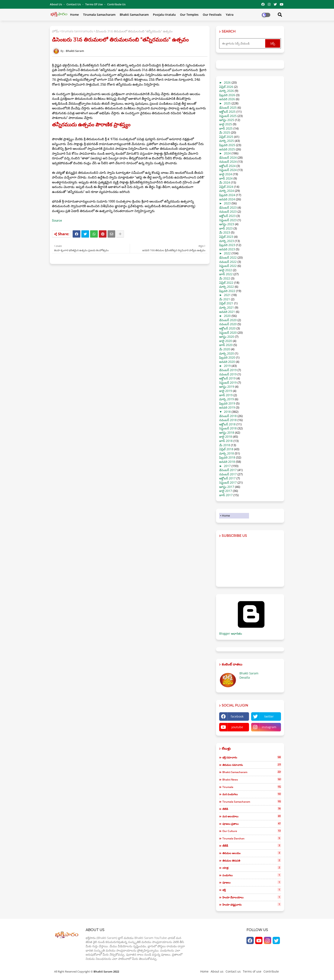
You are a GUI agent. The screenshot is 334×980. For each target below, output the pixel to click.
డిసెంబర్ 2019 (228, 370)
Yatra (230, 15)
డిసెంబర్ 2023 (228, 207)
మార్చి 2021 (227, 307)
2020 (227, 316)
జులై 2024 (226, 174)
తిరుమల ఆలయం (252, 853)
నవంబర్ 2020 (228, 324)
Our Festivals (212, 15)
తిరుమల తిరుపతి (252, 860)
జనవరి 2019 (227, 407)
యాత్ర (252, 868)
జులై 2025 (226, 124)
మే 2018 (225, 445)
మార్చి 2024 (227, 191)
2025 (227, 103)
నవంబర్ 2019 (228, 374)
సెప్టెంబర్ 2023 (228, 220)
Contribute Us (116, 4)
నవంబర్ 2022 (228, 262)
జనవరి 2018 (227, 462)
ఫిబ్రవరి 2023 (227, 245)
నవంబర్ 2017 (228, 474)
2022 (227, 253)
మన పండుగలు (252, 794)
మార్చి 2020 (227, 353)
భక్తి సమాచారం (252, 757)
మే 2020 (225, 349)
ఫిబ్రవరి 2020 (227, 357)
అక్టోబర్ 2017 (227, 478)
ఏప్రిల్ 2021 (226, 303)
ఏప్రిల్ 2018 (226, 449)
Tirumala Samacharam (99, 15)
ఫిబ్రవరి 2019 (227, 403)
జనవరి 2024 (227, 199)
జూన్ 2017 (226, 495)
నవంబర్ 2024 (228, 162)
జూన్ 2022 (226, 274)
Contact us (74, 4)
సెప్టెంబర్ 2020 (228, 333)
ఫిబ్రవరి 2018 (227, 457)
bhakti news (252, 779)
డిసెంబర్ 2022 (228, 257)
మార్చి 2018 (227, 453)
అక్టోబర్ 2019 (227, 378)
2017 (227, 466)
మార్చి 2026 (227, 91)
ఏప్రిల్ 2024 (226, 187)
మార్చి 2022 (227, 287)
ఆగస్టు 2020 (227, 337)
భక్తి (252, 890)
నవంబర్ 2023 (228, 212)
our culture (252, 831)
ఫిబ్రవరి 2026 (227, 95)
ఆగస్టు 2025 (227, 120)
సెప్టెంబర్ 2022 (228, 266)
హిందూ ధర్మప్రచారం (252, 905)
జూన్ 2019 (226, 395)
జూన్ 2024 (226, 178)
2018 (227, 412)
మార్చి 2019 (227, 399)
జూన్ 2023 (226, 228)
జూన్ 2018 (226, 441)
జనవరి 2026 (227, 99)
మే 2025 (225, 132)
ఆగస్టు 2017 (227, 487)
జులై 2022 (226, 270)
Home (74, 15)
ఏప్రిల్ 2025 (226, 137)
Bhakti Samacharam (134, 15)
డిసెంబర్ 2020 (228, 320)
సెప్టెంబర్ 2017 (228, 482)
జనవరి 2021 (227, 312)
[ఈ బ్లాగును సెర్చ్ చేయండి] (243, 43)
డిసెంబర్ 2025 (228, 108)
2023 (227, 203)
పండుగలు (252, 875)
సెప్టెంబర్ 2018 (228, 428)
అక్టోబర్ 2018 (227, 424)
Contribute (271, 971)
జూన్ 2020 (226, 345)
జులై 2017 (226, 491)
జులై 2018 (226, 437)
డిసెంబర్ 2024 (228, 157)
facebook (237, 716)
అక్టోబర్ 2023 (227, 216)
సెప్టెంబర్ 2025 (228, 116)
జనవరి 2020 (227, 362)
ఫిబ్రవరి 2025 (227, 145)
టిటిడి (252, 809)
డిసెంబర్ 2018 (228, 416)
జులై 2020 (226, 341)
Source (57, 221)
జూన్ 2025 (226, 128)
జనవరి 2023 (227, 249)
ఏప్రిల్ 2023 (226, 237)
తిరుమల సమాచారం (252, 765)
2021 (227, 295)
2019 (227, 366)
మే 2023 (225, 232)
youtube (237, 727)
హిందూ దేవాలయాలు (252, 897)
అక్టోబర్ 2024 (227, 166)
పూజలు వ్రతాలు (252, 824)
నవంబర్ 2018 (228, 420)
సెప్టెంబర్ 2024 (228, 170)
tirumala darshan (252, 838)
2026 (227, 82)
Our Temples (189, 15)
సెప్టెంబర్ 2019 (228, 382)
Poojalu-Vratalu (164, 15)
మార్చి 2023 (227, 241)
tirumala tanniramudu (77, 31)
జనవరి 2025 (227, 149)
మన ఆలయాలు (252, 816)
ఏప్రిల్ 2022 (226, 283)
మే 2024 (225, 182)
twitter (269, 716)
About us (217, 971)
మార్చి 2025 (227, 141)
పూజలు (252, 882)
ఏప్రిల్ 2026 (226, 87)
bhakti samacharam (252, 772)
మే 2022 (225, 278)
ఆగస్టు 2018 (227, 432)
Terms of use (94, 4)
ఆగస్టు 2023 (227, 224)
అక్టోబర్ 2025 (227, 112)
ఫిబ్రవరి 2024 (227, 195)
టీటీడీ (252, 846)
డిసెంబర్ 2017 (228, 470)
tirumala (252, 787)
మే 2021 (225, 299)
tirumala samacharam (252, 802)
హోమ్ (55, 31)
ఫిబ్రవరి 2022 (227, 291)
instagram (269, 727)
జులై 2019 (226, 391)
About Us (56, 4)
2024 (227, 153)
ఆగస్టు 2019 (227, 387)
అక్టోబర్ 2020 (227, 328)
